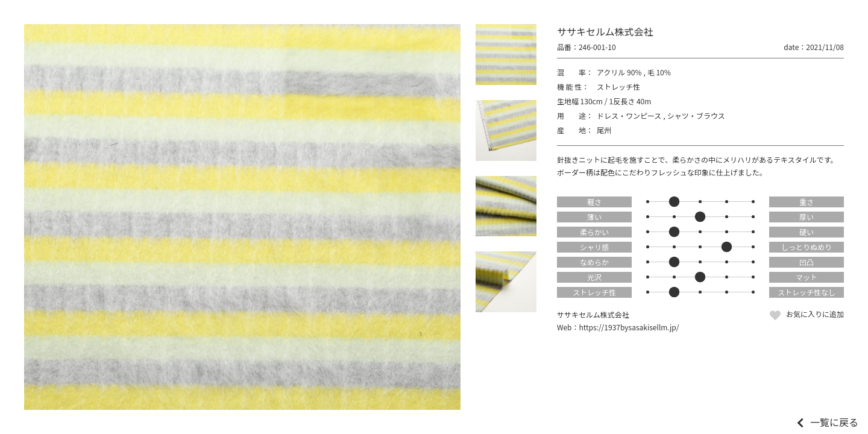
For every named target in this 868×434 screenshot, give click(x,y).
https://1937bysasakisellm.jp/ (629, 327)
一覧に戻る (834, 422)
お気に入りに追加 (815, 314)
